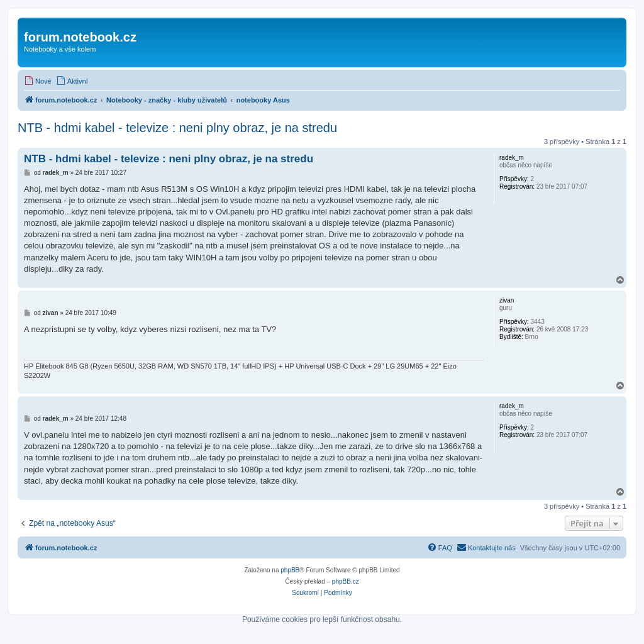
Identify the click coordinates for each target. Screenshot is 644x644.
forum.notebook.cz (80, 37)
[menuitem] (38, 81)
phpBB (290, 570)
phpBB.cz (346, 581)
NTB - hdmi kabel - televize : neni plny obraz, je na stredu (177, 128)
